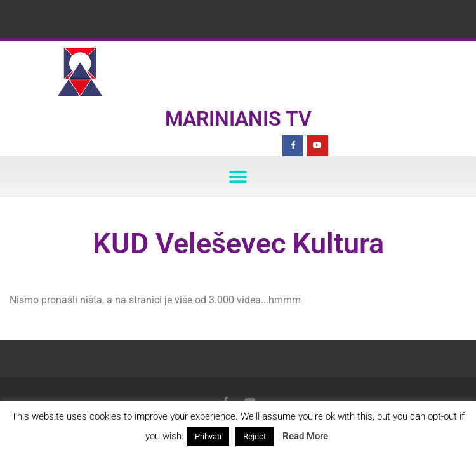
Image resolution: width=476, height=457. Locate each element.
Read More (305, 436)
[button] (238, 177)
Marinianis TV (238, 119)
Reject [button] (255, 436)
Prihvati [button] (208, 436)
